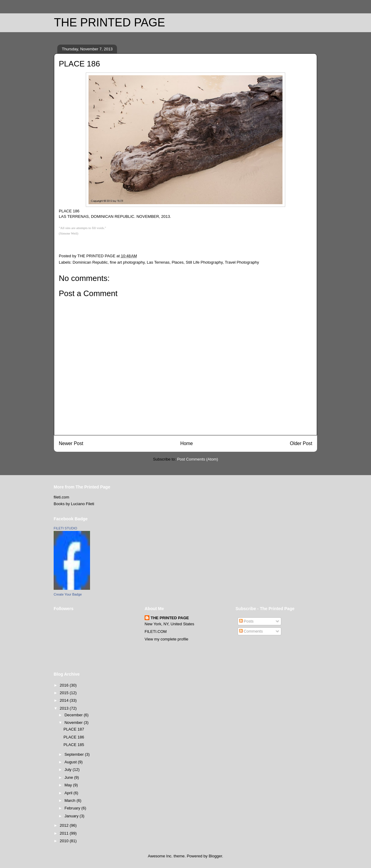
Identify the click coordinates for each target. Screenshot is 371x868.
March (71, 800)
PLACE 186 (74, 737)
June (69, 777)
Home (187, 443)
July (69, 770)
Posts (246, 621)
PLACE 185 (74, 745)
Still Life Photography (204, 262)
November (74, 723)
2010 (65, 841)
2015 (65, 693)
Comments (251, 631)
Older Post (301, 443)
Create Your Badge (68, 594)
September (75, 754)
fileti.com (61, 497)
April (69, 793)
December (74, 715)
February (73, 808)
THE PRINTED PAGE (110, 22)
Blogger (215, 856)
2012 (65, 825)
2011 (65, 833)
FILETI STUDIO (65, 528)
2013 (65, 708)
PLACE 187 (74, 729)
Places (177, 262)
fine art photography (127, 262)
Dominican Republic (90, 262)
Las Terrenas (158, 262)
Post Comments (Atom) (197, 459)
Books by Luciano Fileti (74, 504)
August (71, 762)
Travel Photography (242, 262)
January (72, 816)
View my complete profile (166, 639)
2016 (65, 685)
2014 (65, 700)
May (69, 785)
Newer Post (71, 443)
